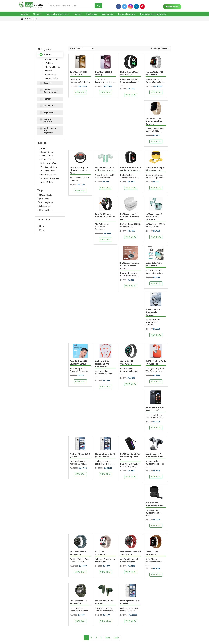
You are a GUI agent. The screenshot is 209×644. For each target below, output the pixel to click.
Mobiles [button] (47, 54)
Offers (34, 19)
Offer (41, 230)
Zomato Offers (47, 159)
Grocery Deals (45, 210)
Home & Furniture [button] (48, 120)
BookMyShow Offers (49, 178)
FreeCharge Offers (48, 167)
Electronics (92, 14)
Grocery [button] (48, 83)
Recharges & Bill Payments (154, 14)
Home (25, 19)
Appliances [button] (49, 113)
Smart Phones (52, 59)
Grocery (38, 14)
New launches (172, 7)
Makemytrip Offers (48, 163)
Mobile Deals (45, 195)
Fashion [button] (47, 99)
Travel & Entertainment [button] (50, 91)
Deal (41, 226)
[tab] (50, 54)
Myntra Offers (46, 156)
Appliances (108, 14)
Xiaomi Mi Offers (47, 171)
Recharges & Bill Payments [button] (50, 130)
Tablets (49, 63)
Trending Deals (45, 202)
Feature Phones (52, 67)
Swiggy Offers (46, 152)
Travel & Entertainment (58, 14)
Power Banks (51, 78)
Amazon (44, 148)
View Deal (80, 92)
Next (108, 638)
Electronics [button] (49, 106)
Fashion (78, 14)
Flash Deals (44, 206)
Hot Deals (43, 199)
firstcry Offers (46, 182)
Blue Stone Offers (48, 175)
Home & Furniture (127, 14)
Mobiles (25, 14)
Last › (116, 638)
